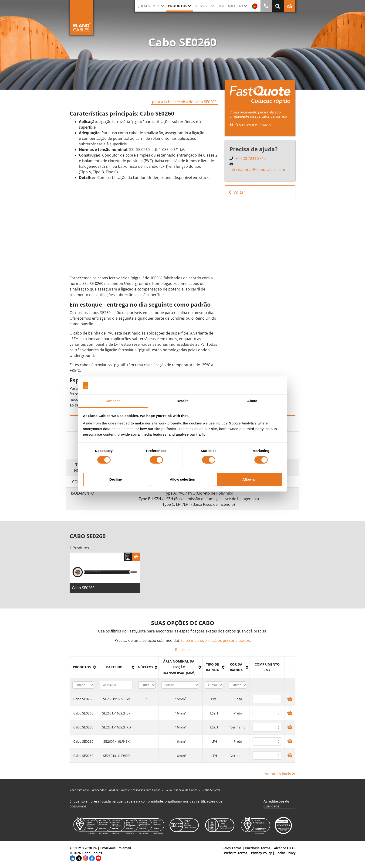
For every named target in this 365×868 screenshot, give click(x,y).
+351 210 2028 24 (83, 849)
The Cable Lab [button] (231, 6)
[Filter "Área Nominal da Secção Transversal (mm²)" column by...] (180, 686)
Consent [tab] (113, 401)
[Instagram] (85, 859)
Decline (116, 479)
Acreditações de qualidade (276, 805)
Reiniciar (183, 651)
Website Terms (236, 854)
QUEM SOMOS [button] (148, 6)
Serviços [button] (203, 6)
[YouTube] (98, 859)
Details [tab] (182, 401)
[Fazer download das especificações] (128, 558)
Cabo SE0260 (83, 589)
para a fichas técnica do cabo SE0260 (184, 102)
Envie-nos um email (116, 849)
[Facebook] (92, 859)
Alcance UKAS (285, 849)
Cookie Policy (285, 854)
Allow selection (182, 479)
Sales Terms (232, 849)
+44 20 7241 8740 (251, 158)
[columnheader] (84, 668)
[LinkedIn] (72, 859)
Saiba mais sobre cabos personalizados (215, 641)
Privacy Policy (261, 854)
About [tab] (252, 401)
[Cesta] (136, 558)
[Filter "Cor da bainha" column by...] (238, 686)
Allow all (249, 479)
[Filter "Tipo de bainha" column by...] (214, 686)
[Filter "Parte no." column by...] (116, 686)
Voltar (237, 192)
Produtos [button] (178, 6)
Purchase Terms (258, 849)
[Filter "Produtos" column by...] (83, 686)
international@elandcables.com (257, 170)
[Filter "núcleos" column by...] (147, 686)
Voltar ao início (280, 775)
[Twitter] (79, 859)
